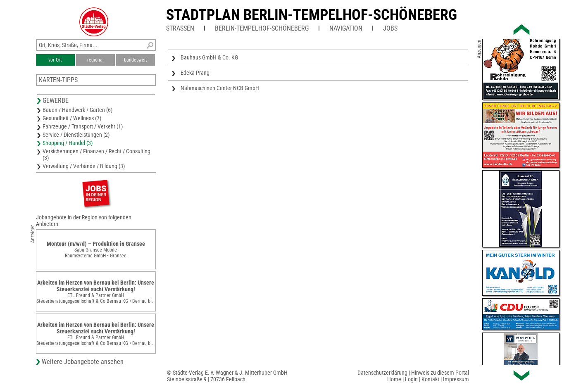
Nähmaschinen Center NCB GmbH (220, 88)
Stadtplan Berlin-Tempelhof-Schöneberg (312, 15)
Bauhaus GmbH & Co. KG (209, 57)
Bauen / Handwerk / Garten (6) (77, 110)
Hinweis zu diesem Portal (440, 373)
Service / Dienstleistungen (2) (76, 135)
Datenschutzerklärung (382, 373)
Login (411, 379)
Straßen (180, 28)
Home (394, 379)
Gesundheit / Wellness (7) (72, 118)
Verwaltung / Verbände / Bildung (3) (84, 166)
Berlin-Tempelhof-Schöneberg (262, 28)
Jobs (390, 28)
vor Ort (55, 60)
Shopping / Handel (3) (68, 143)
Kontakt (430, 379)
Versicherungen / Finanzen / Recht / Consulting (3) (96, 154)
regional (95, 60)
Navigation (346, 28)
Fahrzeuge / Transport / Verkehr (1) (83, 126)
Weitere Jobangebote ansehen (83, 362)
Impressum (456, 379)
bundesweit (136, 60)
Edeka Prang (195, 73)
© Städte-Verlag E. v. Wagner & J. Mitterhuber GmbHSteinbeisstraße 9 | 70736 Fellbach (227, 376)
